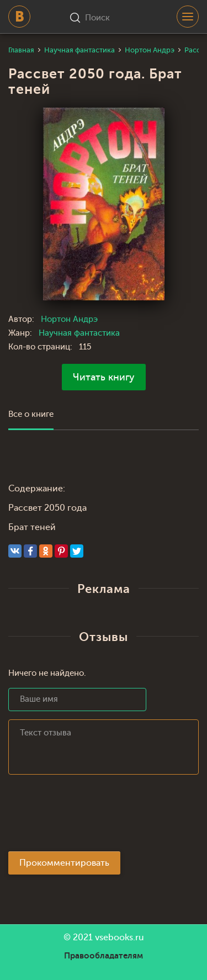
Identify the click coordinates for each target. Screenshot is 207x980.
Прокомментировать (64, 863)
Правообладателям (104, 956)
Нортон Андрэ (69, 319)
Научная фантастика (79, 333)
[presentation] (92, 816)
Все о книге (31, 414)
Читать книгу (104, 377)
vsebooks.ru (120, 937)
